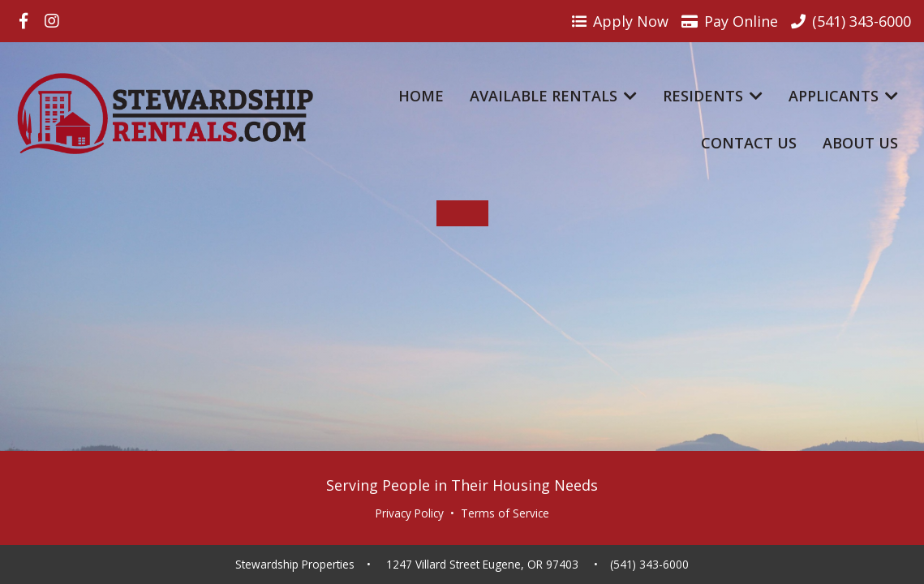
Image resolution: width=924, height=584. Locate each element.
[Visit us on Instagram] (52, 21)
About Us (860, 143)
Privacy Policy (410, 513)
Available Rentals (553, 96)
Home (421, 96)
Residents (713, 96)
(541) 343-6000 (649, 565)
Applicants (843, 96)
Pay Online (730, 21)
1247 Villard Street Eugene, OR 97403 (482, 565)
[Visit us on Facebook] (24, 21)
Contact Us (749, 143)
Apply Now (620, 21)
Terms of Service (505, 513)
